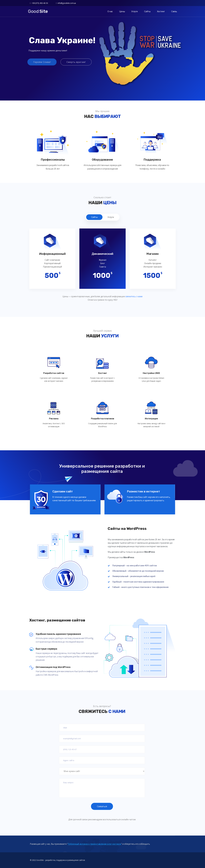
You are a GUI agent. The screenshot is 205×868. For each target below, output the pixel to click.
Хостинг (161, 11)
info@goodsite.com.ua (66, 3)
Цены (122, 11)
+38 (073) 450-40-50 (39, 3)
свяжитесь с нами (134, 296)
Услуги (134, 11)
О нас (110, 11)
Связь (174, 11)
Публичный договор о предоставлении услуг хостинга (94, 847)
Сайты (147, 11)
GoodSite (40, 865)
